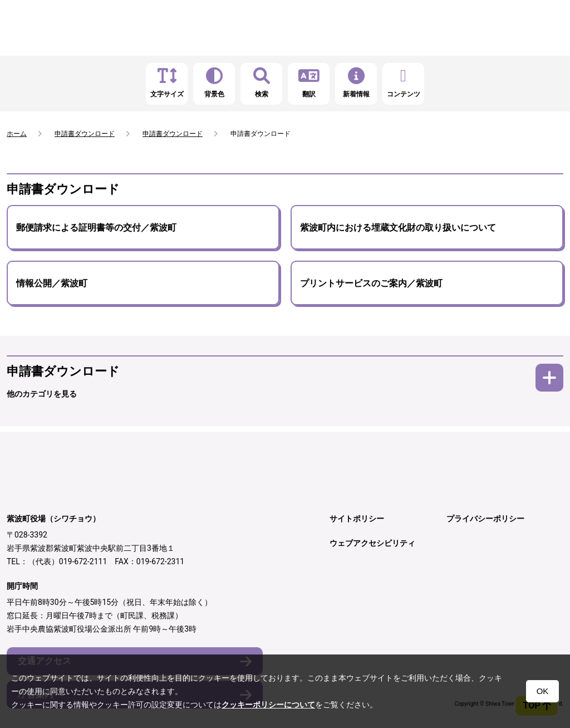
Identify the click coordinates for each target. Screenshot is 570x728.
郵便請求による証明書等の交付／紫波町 (96, 228)
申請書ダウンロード (85, 134)
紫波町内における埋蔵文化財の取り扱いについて (398, 228)
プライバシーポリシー (485, 519)
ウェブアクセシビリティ (372, 543)
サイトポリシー (357, 519)
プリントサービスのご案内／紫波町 (371, 283)
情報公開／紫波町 (52, 283)
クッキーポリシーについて (268, 705)
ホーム (17, 134)
